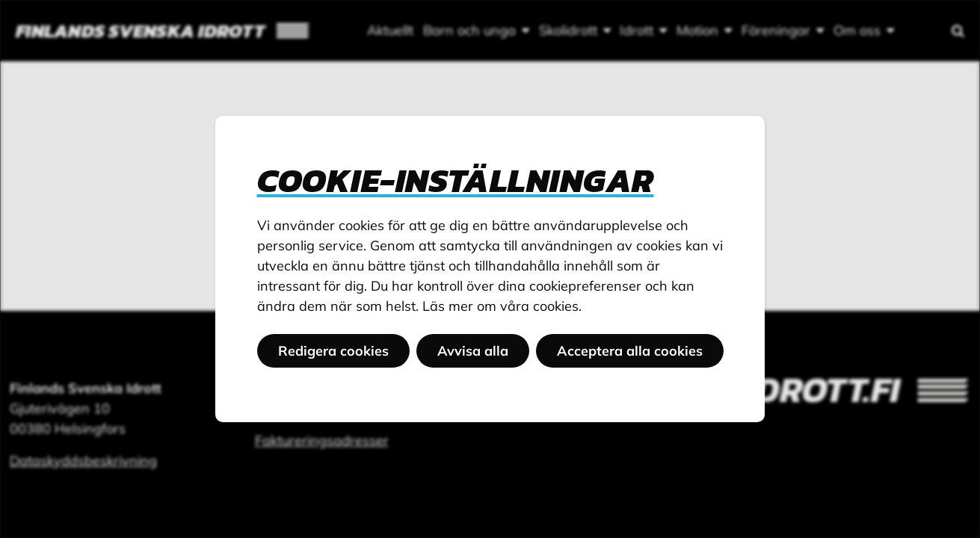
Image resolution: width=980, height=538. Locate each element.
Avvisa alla (473, 351)
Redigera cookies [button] (333, 351)
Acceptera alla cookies (630, 351)
